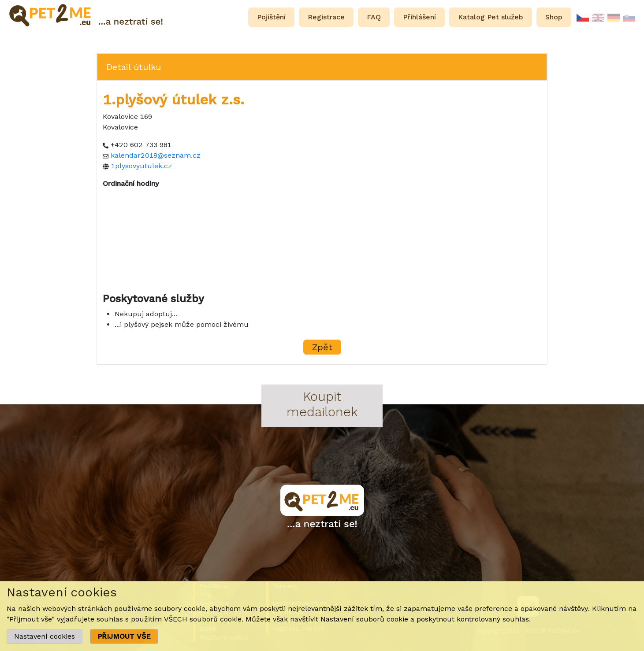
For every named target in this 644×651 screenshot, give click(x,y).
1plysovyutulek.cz (141, 166)
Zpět (322, 347)
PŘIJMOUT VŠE (124, 636)
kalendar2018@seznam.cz (156, 155)
